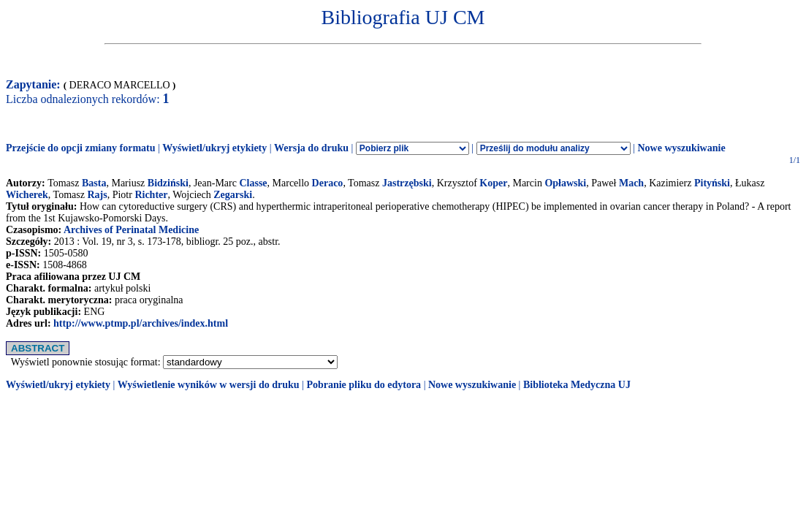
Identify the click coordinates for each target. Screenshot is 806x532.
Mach (631, 183)
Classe (253, 183)
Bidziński (168, 183)
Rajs (97, 195)
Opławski (565, 183)
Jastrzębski (407, 183)
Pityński (712, 183)
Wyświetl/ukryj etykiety (214, 148)
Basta (94, 183)
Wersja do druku (311, 148)
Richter (151, 195)
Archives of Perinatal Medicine (131, 230)
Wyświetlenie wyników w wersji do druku (209, 385)
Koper (493, 183)
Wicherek (27, 195)
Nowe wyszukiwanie (681, 148)
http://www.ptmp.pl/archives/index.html (141, 323)
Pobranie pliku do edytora (364, 385)
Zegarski (233, 195)
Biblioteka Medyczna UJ (577, 385)
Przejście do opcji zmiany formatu (81, 148)
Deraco (328, 183)
